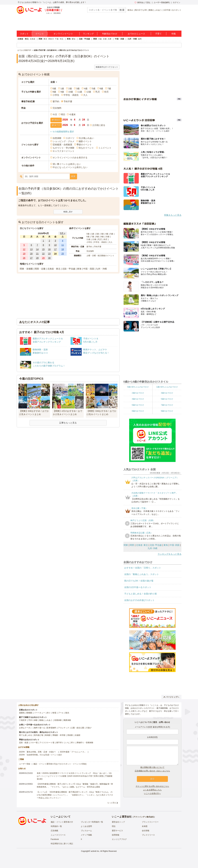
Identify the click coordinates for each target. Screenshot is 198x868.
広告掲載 (54, 831)
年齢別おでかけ (110, 34)
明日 (63, 114)
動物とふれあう (155, 10)
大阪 (100, 39)
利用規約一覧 (56, 826)
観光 (67, 713)
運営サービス (117, 831)
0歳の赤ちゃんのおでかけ (138, 387)
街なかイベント (86, 148)
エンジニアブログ (119, 839)
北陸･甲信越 (156, 545)
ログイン (176, 2)
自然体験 (57, 138)
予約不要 (68, 101)
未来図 (145, 826)
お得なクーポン (26, 728)
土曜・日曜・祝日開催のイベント (100, 256)
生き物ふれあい (86, 138)
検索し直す (68, 212)
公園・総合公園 (77, 728)
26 (24, 258)
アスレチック (64, 728)
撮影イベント (85, 141)
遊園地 (22, 713)
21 (37, 254)
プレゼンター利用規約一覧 (92, 822)
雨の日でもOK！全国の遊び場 (139, 581)
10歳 (71, 92)
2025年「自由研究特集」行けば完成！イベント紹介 (41, 755)
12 (24, 249)
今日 (55, 114)
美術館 (70, 735)
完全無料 (57, 108)
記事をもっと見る (68, 423)
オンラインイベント (63, 34)
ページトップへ (171, 697)
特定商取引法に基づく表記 (62, 844)
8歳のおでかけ (138, 411)
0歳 (54, 88)
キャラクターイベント (64, 151)
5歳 (94, 88)
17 (55, 249)
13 (31, 249)
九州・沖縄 (132, 39)
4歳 (86, 88)
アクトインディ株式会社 (144, 817)
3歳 (78, 88)
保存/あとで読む (143, 2)
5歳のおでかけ (167, 399)
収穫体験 (58, 720)
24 (55, 254)
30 (49, 258)
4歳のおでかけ (138, 399)
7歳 (109, 88)
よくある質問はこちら (152, 790)
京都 (105, 39)
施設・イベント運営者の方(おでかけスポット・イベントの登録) (60, 764)
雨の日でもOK (141, 10)
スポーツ (70, 138)
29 (43, 258)
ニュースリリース (58, 835)
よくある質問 (86, 826)
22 (43, 254)
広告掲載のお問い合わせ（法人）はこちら (152, 771)
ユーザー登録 (25, 764)
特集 (174, 34)
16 (49, 249)
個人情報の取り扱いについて (152, 767)
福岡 (140, 39)
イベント (40, 34)
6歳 (101, 88)
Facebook (55, 839)
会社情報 (146, 831)
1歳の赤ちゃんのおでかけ (167, 387)
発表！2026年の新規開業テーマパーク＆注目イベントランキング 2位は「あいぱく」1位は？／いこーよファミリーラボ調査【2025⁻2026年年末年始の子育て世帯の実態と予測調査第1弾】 (75, 776)
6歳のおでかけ (138, 405)
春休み (130, 10)
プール (61, 713)
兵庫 (110, 39)
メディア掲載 (86, 835)
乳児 (98, 92)
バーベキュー (39, 713)
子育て (158, 34)
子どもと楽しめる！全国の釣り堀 (140, 594)
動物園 (29, 713)
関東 (41, 39)
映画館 (48, 735)
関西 (95, 39)
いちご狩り (70, 743)
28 (37, 258)
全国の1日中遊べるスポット (138, 587)
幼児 (106, 92)
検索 (73, 176)
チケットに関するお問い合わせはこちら (152, 786)
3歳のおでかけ (167, 393)
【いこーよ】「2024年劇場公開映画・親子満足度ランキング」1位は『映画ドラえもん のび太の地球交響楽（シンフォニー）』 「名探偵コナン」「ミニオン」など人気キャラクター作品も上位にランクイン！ (75, 795)
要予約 (56, 101)
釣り (49, 713)
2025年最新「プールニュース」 (73, 752)
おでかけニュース (136, 34)
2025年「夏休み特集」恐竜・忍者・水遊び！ (38, 752)
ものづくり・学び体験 (64, 148)
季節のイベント (84, 145)
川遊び (89, 728)
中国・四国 (119, 39)
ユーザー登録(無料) (162, 2)
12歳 (89, 92)
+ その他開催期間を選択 (62, 132)
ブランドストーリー (150, 822)
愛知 (73, 39)
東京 (45, 39)
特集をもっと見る (173, 215)
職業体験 (67, 720)
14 (37, 249)
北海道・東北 (23, 39)
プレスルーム (86, 831)
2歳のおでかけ (138, 393)
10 (55, 245)
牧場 (54, 713)
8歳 (54, 92)
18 (63, 249)
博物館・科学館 (59, 735)
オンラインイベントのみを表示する (70, 158)
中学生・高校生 (71, 95)
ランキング (88, 34)
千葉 (57, 39)
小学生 (56, 95)
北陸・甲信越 (84, 39)
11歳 (80, 92)
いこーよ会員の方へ (152, 793)
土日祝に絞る (99, 125)
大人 (85, 95)
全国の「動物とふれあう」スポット (142, 574)
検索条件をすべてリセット (107, 67)
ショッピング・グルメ (64, 141)
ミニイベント (105, 148)
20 (31, 254)
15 (43, 249)
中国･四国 (175, 545)
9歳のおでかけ (167, 411)
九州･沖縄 (152, 548)
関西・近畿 (40, 269)
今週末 (72, 114)
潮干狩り (60, 743)
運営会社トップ (118, 822)
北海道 (32, 39)
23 (49, 254)
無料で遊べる (39, 728)
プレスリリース (148, 835)
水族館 (77, 735)
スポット (24, 34)
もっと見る (112, 803)
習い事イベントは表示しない (67, 164)
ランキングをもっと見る (170, 554)
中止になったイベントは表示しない (70, 167)
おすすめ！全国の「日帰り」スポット (143, 568)
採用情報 (116, 835)
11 (63, 245)
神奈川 (51, 39)
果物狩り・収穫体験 (85, 743)
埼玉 (62, 39)
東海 (69, 39)
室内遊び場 (39, 735)
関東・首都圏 (26, 269)
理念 (114, 826)
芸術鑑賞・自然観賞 (62, 145)
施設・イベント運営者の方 (62, 822)
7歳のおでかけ (167, 405)
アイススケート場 (47, 743)
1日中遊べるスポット (173, 10)
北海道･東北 (142, 545)
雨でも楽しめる (26, 735)
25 (63, 254)
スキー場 (34, 743)
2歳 (70, 88)
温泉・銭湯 (24, 743)
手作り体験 (33, 720)
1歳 (62, 88)
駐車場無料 (52, 728)
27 (31, 258)
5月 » (63, 233)
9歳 (62, 92)
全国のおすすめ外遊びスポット (139, 600)
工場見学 (23, 720)
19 (24, 254)
